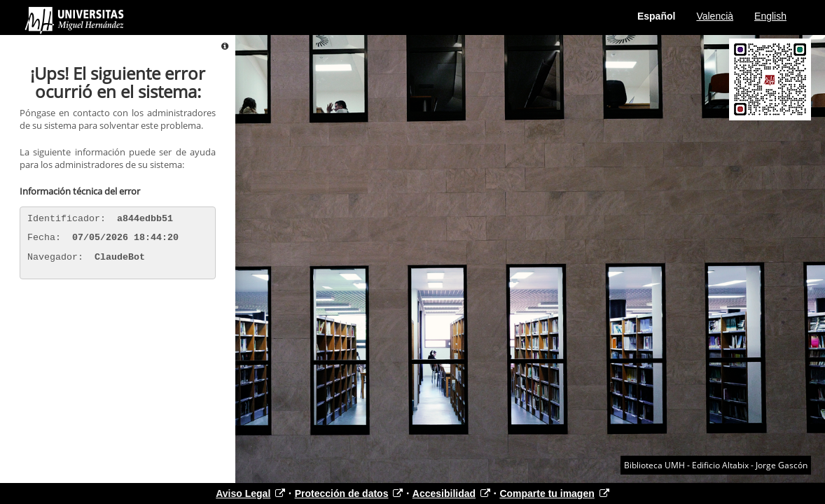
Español (656, 16)
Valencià (715, 16)
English (770, 16)
